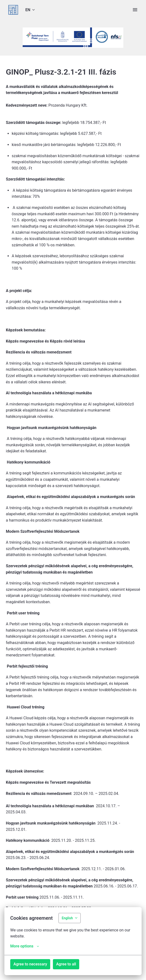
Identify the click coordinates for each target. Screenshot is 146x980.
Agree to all (66, 964)
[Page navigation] (135, 10)
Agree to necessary (30, 964)
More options (25, 946)
